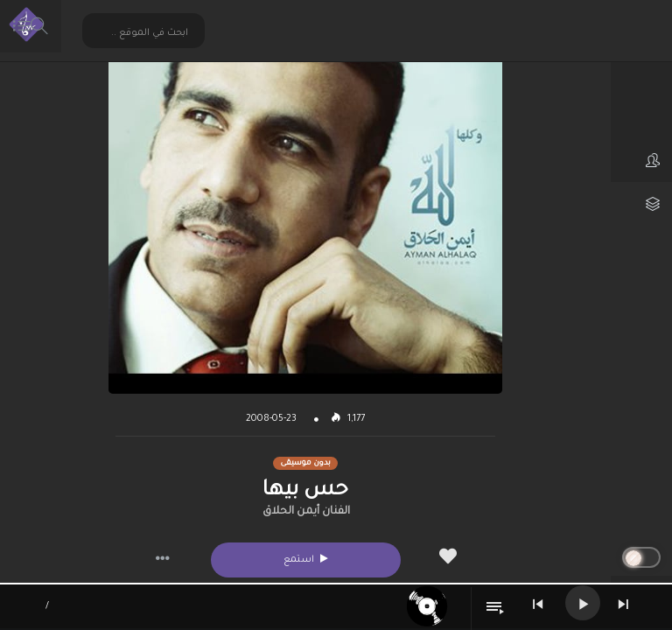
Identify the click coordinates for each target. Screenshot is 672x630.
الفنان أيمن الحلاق (306, 512)
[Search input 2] (144, 33)
